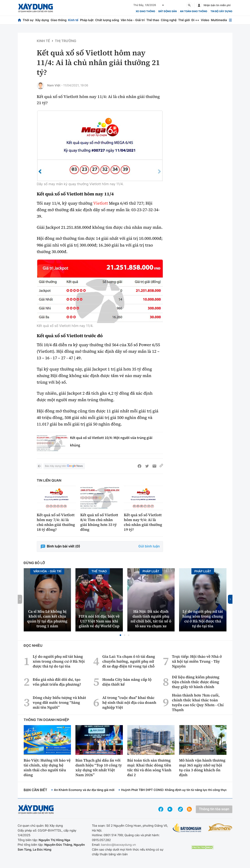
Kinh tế (73, 20)
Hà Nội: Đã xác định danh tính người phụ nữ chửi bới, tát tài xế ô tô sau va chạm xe (151, 619)
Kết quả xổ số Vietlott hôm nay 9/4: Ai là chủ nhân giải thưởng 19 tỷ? (143, 522)
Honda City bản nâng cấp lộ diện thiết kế (127, 682)
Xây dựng (42, 20)
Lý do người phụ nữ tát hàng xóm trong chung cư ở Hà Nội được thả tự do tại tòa (203, 619)
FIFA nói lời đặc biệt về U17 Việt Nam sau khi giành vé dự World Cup (99, 621)
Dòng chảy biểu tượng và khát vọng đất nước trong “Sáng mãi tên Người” (59, 702)
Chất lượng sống (107, 20)
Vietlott (101, 203)
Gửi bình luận (149, 546)
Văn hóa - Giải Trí (47, 571)
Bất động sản (168, 11)
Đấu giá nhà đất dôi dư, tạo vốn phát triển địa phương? (57, 682)
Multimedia (219, 20)
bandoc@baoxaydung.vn (118, 845)
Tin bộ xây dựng (221, 11)
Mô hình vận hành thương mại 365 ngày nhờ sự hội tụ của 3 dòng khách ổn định (202, 768)
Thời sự (28, 20)
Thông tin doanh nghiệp (46, 720)
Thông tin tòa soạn (214, 809)
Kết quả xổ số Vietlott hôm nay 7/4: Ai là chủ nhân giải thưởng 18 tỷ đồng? (56, 522)
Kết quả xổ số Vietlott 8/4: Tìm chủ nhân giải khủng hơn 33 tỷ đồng (99, 522)
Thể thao (153, 20)
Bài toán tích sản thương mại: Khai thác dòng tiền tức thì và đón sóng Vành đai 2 (149, 768)
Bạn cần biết (35, 790)
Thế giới (184, 20)
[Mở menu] (230, 20)
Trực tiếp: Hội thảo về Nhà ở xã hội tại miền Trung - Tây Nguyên (197, 661)
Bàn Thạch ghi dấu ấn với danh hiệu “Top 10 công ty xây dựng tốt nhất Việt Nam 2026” (99, 768)
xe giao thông (145, 11)
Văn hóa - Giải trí (133, 20)
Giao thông (59, 20)
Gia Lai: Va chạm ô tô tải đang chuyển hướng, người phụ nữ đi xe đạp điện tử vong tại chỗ (129, 661)
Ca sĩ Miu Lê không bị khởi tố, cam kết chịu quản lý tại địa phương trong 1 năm (47, 619)
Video (205, 20)
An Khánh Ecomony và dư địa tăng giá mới (84, 790)
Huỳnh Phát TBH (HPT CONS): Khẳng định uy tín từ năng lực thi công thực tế (176, 790)
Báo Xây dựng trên (64, 466)
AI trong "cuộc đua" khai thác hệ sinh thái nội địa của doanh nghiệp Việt (129, 702)
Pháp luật (87, 20)
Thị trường (66, 41)
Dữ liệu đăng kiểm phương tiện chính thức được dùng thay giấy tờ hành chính (196, 682)
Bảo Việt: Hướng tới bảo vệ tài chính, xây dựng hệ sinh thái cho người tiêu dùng (47, 768)
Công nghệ (169, 20)
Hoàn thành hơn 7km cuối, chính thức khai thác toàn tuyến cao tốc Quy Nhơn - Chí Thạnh (198, 702)
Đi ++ (195, 20)
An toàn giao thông (194, 11)
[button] (120, 635)
